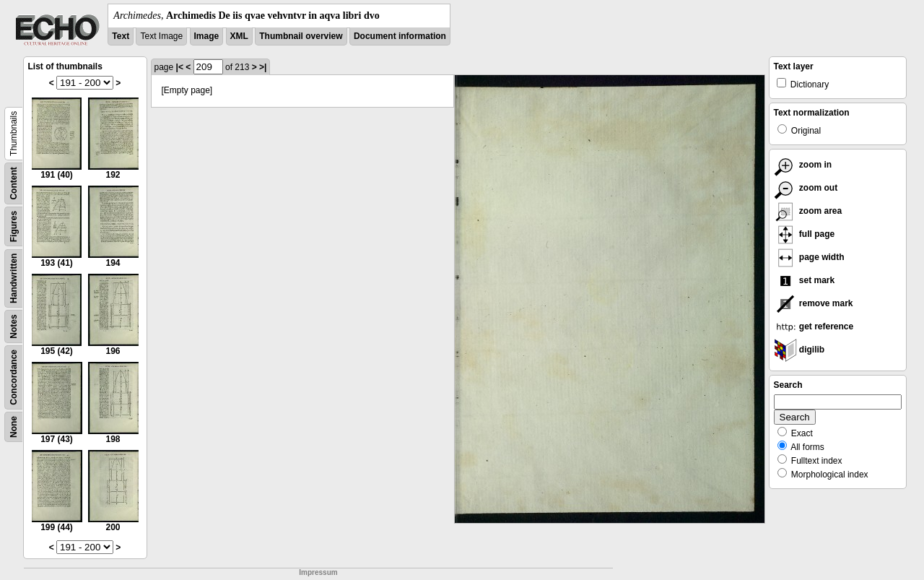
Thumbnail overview (301, 36)
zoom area (808, 211)
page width (809, 257)
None (14, 427)
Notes (14, 326)
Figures (14, 226)
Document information (400, 36)
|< (180, 67)
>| (263, 67)
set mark (805, 280)
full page (805, 234)
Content (14, 183)
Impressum (318, 572)
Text (121, 36)
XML (239, 36)
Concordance (14, 377)
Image (207, 36)
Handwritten (14, 278)
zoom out (806, 188)
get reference (814, 326)
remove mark (814, 303)
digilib (799, 350)
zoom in (803, 165)
